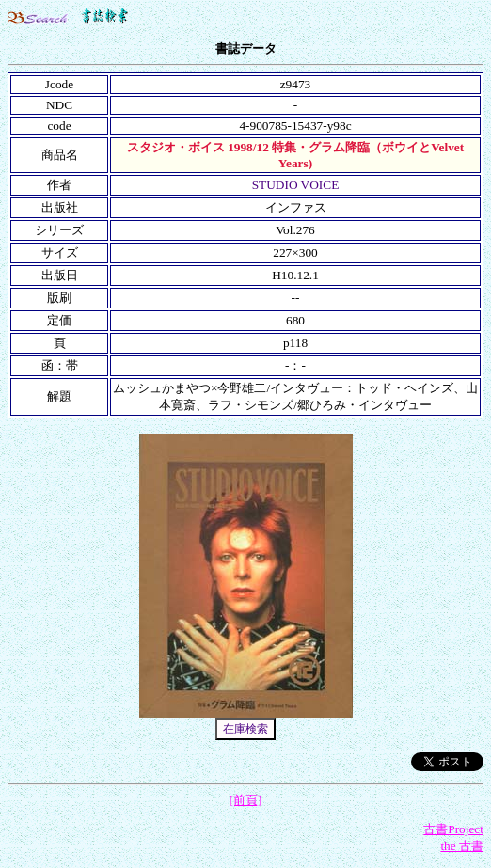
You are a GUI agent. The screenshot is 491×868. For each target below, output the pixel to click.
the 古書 (462, 846)
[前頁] (246, 800)
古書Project (453, 829)
